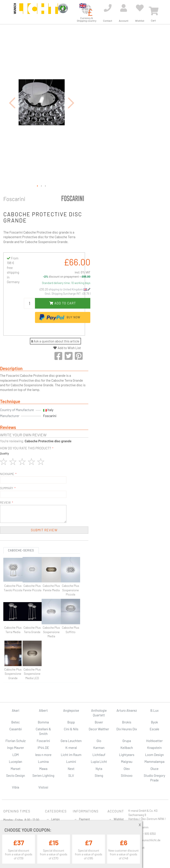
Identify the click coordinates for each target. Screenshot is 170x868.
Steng (99, 775)
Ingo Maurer (15, 748)
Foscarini (14, 199)
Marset (15, 769)
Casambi (15, 729)
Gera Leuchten (71, 741)
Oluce (154, 769)
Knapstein (155, 748)
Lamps (55, 819)
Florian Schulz (16, 741)
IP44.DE (43, 748)
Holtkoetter (155, 741)
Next (71, 769)
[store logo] (36, 12)
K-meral (71, 748)
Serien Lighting (43, 775)
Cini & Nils (71, 729)
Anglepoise (71, 710)
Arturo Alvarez (127, 710)
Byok (155, 722)
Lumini (71, 762)
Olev (127, 769)
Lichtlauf (99, 755)
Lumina (43, 762)
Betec (15, 722)
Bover (99, 722)
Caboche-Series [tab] (21, 550)
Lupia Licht (99, 762)
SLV (71, 775)
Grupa (127, 741)
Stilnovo (127, 775)
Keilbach (127, 748)
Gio (99, 741)
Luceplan (15, 762)
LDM (16, 755)
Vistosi (43, 787)
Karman (99, 748)
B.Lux (154, 710)
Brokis (127, 722)
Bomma (43, 722)
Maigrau (127, 762)
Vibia (15, 787)
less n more (43, 755)
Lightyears (127, 755)
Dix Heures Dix (127, 729)
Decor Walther (99, 729)
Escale (154, 729)
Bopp (71, 722)
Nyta (99, 769)
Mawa (43, 769)
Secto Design (16, 775)
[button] (12, 103)
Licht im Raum (71, 755)
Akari (16, 710)
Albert (43, 710)
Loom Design (154, 755)
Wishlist (119, 819)
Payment (85, 819)
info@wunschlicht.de (148, 840)
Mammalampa (155, 762)
